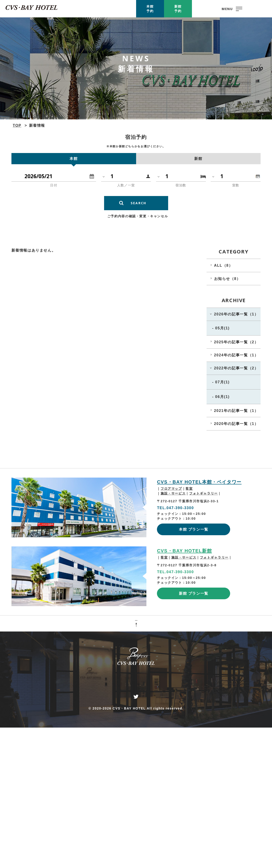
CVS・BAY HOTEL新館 (184, 551)
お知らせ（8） (227, 279)
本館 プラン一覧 (194, 529)
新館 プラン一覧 (194, 593)
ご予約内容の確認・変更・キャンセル (138, 216)
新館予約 (178, 9)
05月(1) (222, 328)
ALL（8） (224, 265)
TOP (17, 125)
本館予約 (150, 9)
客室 (189, 489)
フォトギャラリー (203, 493)
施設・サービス (173, 493)
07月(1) (222, 382)
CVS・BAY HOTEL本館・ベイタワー (199, 482)
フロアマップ (171, 489)
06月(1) (222, 397)
